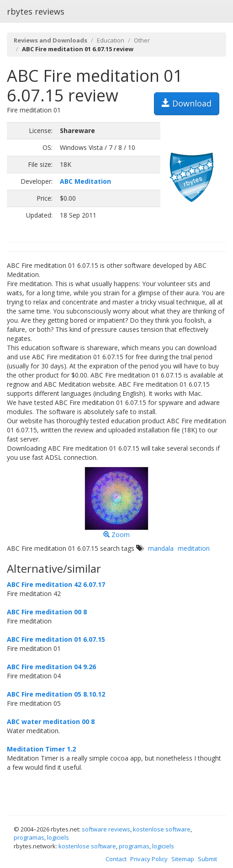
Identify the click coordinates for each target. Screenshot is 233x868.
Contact (116, 859)
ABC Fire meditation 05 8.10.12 (56, 694)
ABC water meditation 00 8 (51, 722)
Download (187, 103)
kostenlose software (162, 829)
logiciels (58, 837)
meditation (194, 548)
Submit (207, 859)
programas (29, 837)
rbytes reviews (36, 11)
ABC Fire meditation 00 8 (47, 612)
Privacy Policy (149, 859)
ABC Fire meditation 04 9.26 (51, 667)
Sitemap (183, 859)
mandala (161, 548)
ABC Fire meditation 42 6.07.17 (56, 584)
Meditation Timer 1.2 (41, 749)
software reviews (106, 829)
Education (111, 40)
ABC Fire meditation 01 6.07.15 (56, 639)
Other (142, 40)
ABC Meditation (85, 181)
